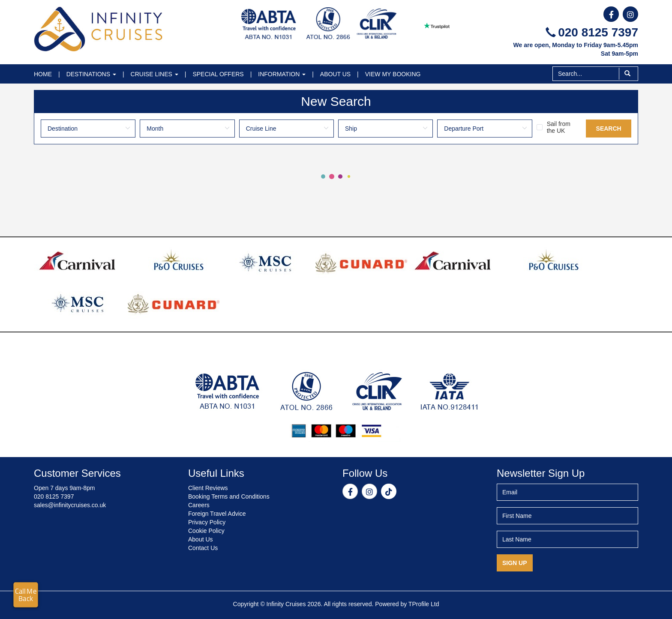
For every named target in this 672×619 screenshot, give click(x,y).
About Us (335, 74)
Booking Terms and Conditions (229, 496)
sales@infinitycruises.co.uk (70, 505)
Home (43, 74)
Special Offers (218, 74)
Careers (199, 505)
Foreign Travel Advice (217, 514)
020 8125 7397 (592, 32)
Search (609, 129)
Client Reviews (208, 488)
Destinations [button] (91, 74)
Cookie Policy (206, 531)
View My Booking (393, 74)
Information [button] (282, 74)
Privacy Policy (207, 522)
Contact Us (203, 548)
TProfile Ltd (424, 604)
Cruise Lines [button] (154, 74)
